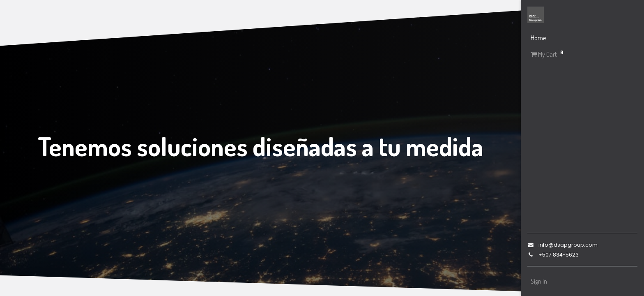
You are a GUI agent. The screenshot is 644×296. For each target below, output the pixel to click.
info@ (546, 245)
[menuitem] (582, 38)
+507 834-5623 (559, 255)
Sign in (539, 281)
